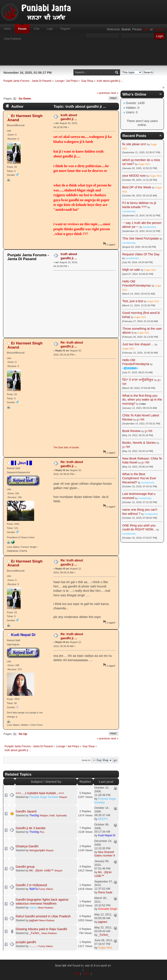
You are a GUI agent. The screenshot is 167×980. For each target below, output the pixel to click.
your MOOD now (134, 176)
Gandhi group (25, 867)
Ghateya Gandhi (27, 846)
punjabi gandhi (26, 942)
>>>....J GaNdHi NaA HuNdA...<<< (40, 793)
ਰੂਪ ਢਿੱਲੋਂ (140, 420)
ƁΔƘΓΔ (34, 889)
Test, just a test (133, 301)
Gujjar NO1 (105, 948)
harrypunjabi (37, 850)
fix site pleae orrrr (134, 144)
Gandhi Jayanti (26, 811)
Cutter (143, 404)
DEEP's (103, 819)
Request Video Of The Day (141, 254)
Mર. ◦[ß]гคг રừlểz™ (42, 870)
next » (114, 93)
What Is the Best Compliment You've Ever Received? (139, 478)
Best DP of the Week (137, 187)
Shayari (63, 797)
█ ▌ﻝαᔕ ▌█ (22, 463)
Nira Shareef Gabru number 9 (105, 854)
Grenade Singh (108, 909)
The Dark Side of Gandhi (66, 447)
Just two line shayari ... (138, 344)
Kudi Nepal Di (23, 635)
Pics (42, 832)
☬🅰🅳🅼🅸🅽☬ (130, 368)
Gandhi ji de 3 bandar (31, 828)
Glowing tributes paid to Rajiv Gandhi (41, 929)
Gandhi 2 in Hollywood (31, 885)
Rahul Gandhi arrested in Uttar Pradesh (43, 916)
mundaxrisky (129, 211)
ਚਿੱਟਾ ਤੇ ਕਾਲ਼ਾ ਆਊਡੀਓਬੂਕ (138, 380)
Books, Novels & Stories (139, 443)
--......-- (34, 946)
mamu (33, 907)
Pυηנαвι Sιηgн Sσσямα (44, 797)
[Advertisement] (83, 55)
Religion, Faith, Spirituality (53, 815)
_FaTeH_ (35, 933)
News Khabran (46, 908)
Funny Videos (46, 889)
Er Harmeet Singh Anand (25, 118)
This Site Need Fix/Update (140, 238)
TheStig (34, 815)
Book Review (131, 431)
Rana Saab (105, 892)
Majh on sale (131, 270)
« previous (104, 93)
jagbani (34, 920)
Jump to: (86, 760)
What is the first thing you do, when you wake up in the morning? (142, 400)
